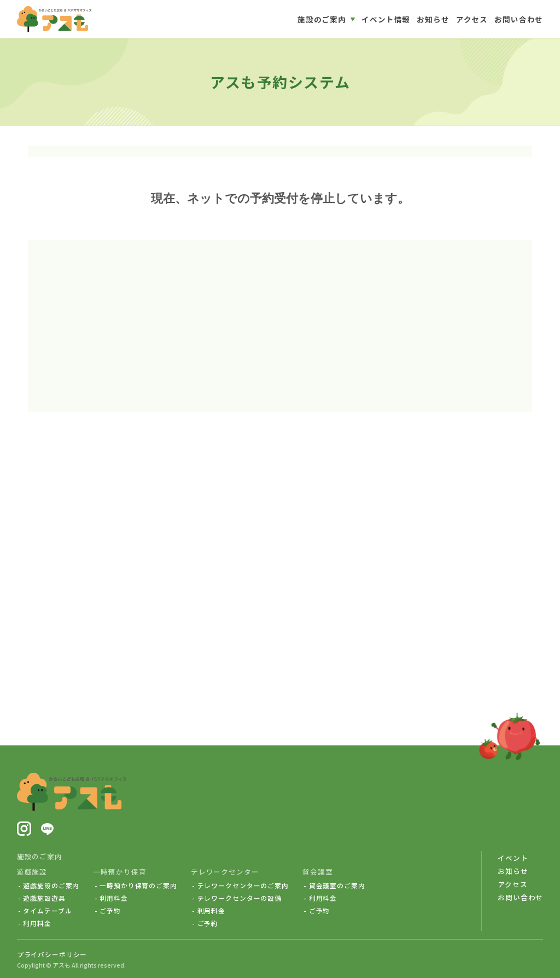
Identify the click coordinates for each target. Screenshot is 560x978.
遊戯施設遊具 (44, 898)
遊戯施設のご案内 (51, 886)
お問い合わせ (520, 897)
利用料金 (37, 923)
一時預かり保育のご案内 (138, 886)
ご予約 (110, 911)
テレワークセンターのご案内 (243, 886)
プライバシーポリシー (52, 954)
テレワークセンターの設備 (240, 898)
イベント (513, 858)
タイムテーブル (47, 911)
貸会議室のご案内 (337, 886)
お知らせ (513, 871)
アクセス (512, 884)
